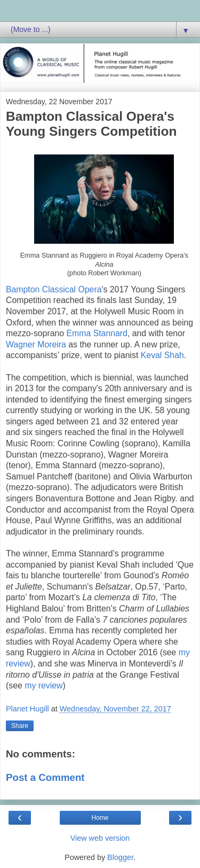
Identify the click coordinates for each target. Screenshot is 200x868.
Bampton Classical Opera (54, 289)
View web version (100, 838)
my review (43, 685)
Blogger (120, 857)
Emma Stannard (97, 333)
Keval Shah (162, 355)
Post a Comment (45, 777)
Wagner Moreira (36, 344)
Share (20, 726)
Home (100, 818)
